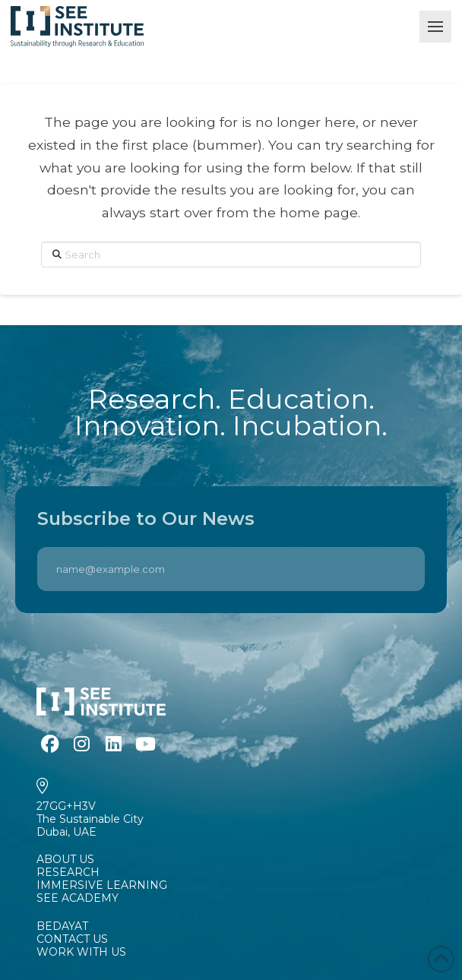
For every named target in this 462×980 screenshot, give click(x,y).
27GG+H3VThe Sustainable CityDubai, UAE (90, 819)
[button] (435, 27)
